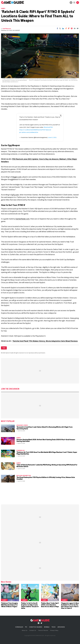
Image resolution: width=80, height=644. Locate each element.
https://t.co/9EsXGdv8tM (28, 130)
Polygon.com (16, 177)
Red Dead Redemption (24, 476)
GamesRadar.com (22, 219)
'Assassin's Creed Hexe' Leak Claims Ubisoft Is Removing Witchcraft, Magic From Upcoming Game (44, 428)
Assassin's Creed (22, 425)
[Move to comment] (78, 28)
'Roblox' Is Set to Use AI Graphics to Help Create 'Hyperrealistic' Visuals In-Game (30, 606)
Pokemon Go (21, 450)
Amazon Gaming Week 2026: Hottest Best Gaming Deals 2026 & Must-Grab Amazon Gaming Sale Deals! (46, 440)
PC (26, 627)
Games (3, 8)
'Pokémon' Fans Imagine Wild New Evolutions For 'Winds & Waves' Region (9, 605)
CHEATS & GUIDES (36, 627)
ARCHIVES (61, 627)
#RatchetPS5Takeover (44, 130)
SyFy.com (15, 195)
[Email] (75, 28)
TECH (53, 627)
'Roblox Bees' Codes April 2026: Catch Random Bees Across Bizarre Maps (50, 605)
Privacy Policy (54, 630)
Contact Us (33, 630)
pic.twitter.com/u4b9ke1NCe (29, 132)
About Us (25, 630)
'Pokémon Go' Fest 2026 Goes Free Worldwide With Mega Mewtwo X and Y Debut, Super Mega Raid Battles (47, 453)
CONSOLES (19, 627)
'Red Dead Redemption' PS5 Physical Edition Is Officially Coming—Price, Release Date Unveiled (46, 478)
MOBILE (47, 627)
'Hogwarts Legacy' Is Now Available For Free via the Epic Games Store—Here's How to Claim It (70, 606)
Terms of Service (43, 630)
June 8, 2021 (52, 137)
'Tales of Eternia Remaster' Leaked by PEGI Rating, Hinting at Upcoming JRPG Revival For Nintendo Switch (47, 466)
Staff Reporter (7, 29)
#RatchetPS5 (48, 127)
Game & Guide (9, 353)
